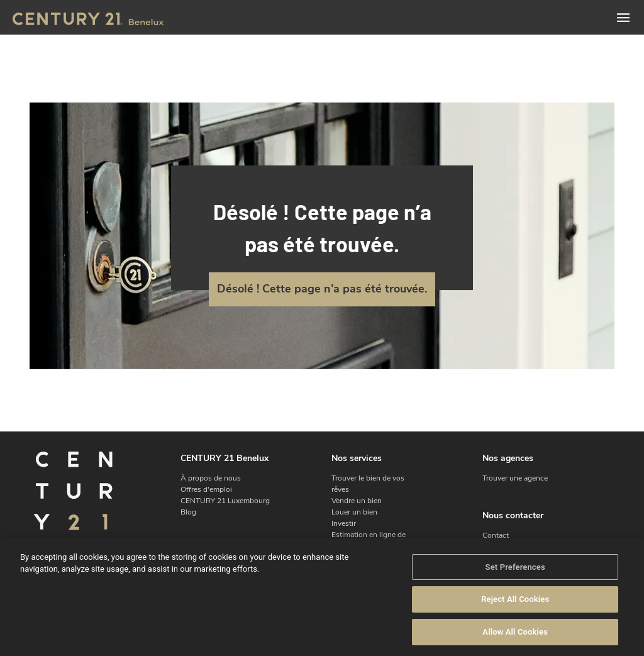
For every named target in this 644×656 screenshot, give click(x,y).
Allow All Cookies (515, 642)
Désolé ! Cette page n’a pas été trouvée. (322, 289)
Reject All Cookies (515, 609)
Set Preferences (515, 576)
